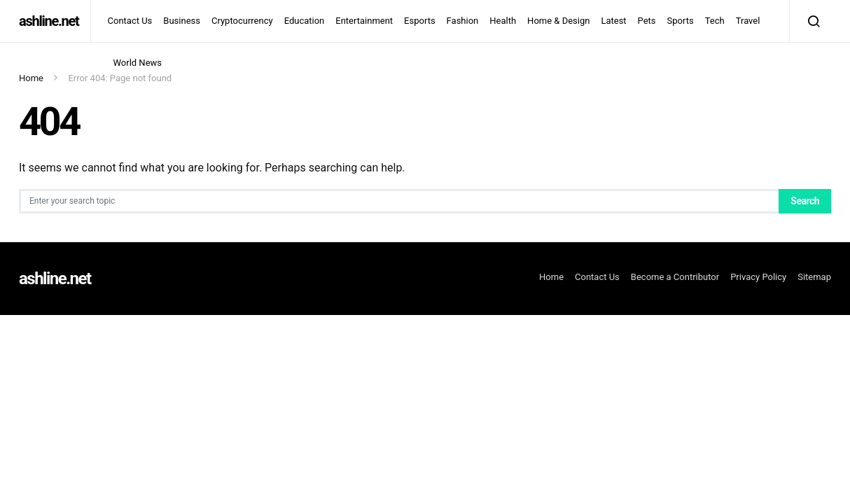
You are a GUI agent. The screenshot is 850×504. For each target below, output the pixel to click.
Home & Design (558, 21)
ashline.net (49, 21)
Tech (715, 21)
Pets (647, 21)
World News (138, 63)
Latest (613, 21)
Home (31, 78)
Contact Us (130, 21)
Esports (420, 21)
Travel (748, 21)
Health (503, 21)
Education (305, 21)
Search (805, 201)
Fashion (463, 21)
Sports (681, 21)
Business (182, 21)
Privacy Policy (758, 277)
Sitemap (814, 277)
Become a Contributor (675, 277)
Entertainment (364, 21)
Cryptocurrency (242, 21)
